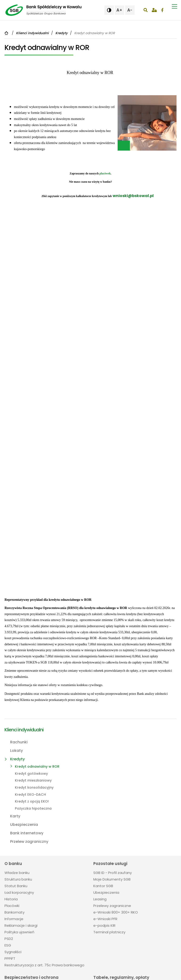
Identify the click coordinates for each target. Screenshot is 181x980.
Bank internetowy (27, 672)
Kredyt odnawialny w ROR (37, 605)
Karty (15, 655)
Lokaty (16, 589)
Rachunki (19, 581)
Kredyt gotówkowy (31, 612)
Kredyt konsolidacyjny (34, 626)
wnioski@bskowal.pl (133, 196)
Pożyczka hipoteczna (33, 647)
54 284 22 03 (23, 883)
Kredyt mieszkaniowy (33, 619)
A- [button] (130, 10)
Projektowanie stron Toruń (84, 974)
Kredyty (17, 598)
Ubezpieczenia (24, 663)
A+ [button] (119, 10)
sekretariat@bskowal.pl (27, 891)
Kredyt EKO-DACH (30, 633)
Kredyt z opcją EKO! (32, 640)
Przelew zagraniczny (29, 680)
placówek (105, 173)
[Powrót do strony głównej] (7, 33)
